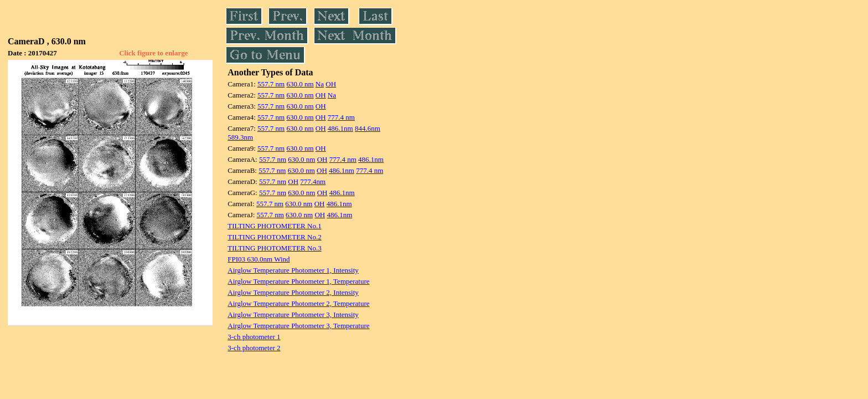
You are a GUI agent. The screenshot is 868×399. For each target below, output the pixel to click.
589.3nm (240, 137)
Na (320, 84)
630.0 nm (300, 84)
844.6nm (368, 128)
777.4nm (313, 181)
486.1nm (340, 128)
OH (331, 84)
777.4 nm (341, 117)
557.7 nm (271, 84)
